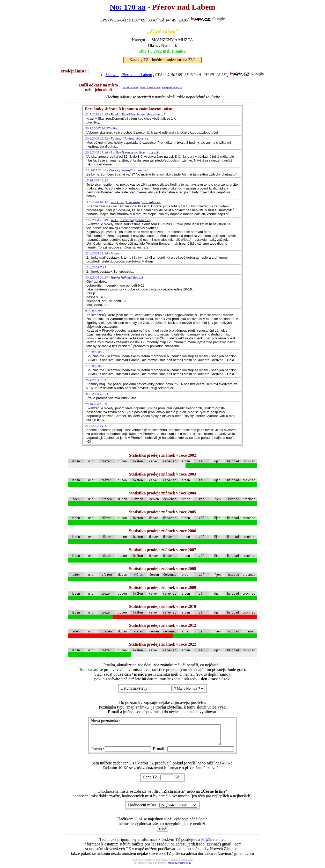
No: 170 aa (128, 7)
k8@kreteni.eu (213, 843)
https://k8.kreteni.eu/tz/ (179, 867)
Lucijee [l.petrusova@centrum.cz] (134, 152)
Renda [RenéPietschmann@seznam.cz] (138, 114)
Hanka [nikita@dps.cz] (127, 277)
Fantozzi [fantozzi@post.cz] (130, 138)
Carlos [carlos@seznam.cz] (128, 170)
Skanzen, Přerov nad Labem (129, 75)
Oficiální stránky (130, 87)
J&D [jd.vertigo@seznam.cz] (131, 220)
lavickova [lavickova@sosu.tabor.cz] (136, 202)
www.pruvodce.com (150, 87)
